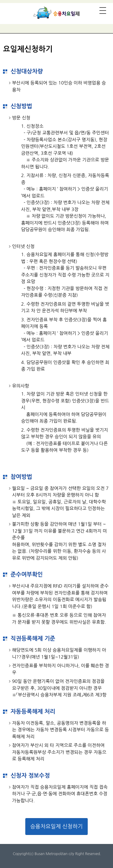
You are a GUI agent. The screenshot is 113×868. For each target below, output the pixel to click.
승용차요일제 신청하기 (56, 827)
